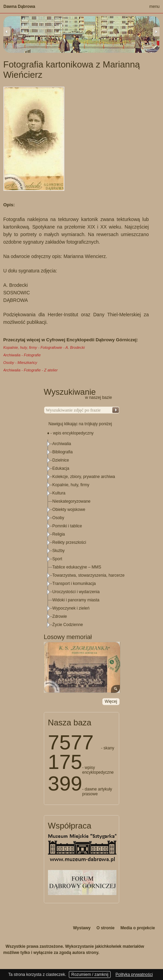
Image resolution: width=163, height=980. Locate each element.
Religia (59, 534)
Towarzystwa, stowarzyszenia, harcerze (89, 575)
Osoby (58, 518)
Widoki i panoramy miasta (76, 600)
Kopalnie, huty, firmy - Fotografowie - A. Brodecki (44, 347)
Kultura (59, 493)
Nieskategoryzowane (71, 501)
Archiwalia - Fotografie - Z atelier (31, 370)
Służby (59, 551)
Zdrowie (60, 616)
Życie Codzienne (68, 625)
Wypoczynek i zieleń (71, 608)
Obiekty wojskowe (69, 510)
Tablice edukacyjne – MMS (77, 567)
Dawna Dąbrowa (19, 7)
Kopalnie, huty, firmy (71, 485)
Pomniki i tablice (67, 526)
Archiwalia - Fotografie (22, 355)
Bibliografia (62, 452)
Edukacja (61, 468)
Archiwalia (62, 444)
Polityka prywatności (134, 975)
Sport (57, 559)
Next (156, 32)
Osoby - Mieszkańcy (20, 363)
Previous (7, 32)
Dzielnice (61, 460)
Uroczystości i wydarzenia (76, 592)
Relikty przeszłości (69, 542)
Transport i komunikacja (74, 584)
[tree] (82, 534)
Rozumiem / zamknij (90, 975)
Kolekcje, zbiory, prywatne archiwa (84, 477)
